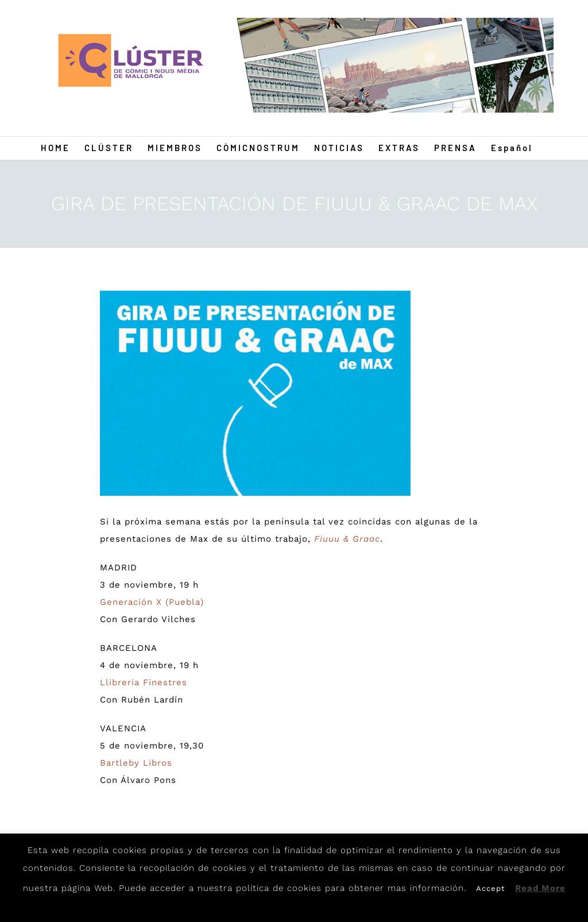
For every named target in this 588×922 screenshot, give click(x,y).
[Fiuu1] (255, 393)
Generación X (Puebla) (152, 602)
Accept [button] (490, 888)
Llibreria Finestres (144, 682)
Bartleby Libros (136, 763)
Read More (540, 888)
